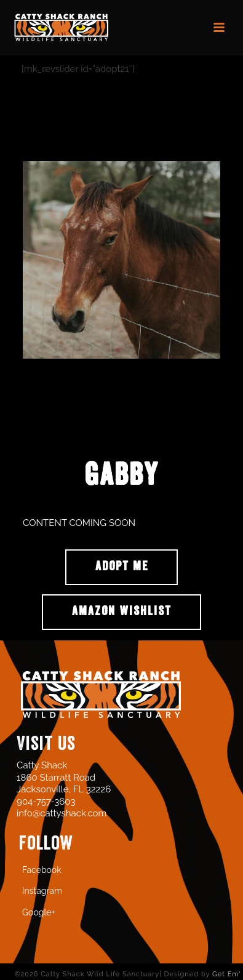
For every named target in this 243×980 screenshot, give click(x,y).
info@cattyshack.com (62, 813)
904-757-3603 (46, 802)
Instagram (42, 891)
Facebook (42, 870)
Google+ (38, 912)
